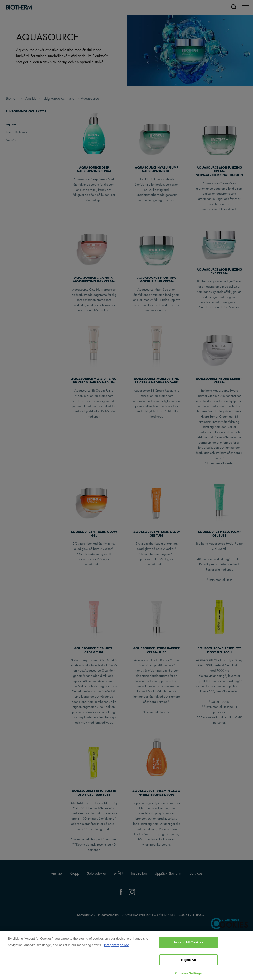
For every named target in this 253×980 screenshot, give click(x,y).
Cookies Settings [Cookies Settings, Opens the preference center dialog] (189, 974)
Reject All (189, 961)
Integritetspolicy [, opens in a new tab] (116, 946)
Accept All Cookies (189, 944)
